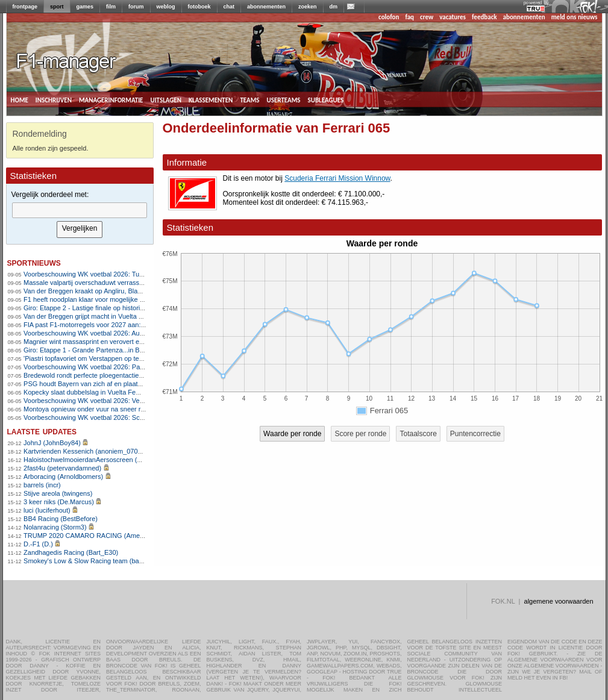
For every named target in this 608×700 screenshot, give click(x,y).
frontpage (25, 7)
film (111, 7)
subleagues (326, 99)
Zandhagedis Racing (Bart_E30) (71, 552)
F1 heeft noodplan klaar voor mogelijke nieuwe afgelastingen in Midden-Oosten (140, 299)
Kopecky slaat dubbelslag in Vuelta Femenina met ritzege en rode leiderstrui (135, 392)
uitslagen (166, 99)
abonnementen (266, 7)
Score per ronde (360, 434)
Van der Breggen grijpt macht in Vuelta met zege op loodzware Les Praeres (134, 316)
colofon (389, 17)
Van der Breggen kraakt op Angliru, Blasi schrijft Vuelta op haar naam (125, 291)
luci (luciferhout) (47, 510)
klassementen (211, 99)
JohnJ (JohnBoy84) (52, 443)
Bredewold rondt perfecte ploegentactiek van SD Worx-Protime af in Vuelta (133, 375)
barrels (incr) (42, 485)
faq (409, 17)
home (20, 99)
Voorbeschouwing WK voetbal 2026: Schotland (92, 417)
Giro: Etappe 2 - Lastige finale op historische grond (98, 308)
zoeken (308, 7)
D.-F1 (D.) (38, 544)
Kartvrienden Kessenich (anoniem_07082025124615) (102, 451)
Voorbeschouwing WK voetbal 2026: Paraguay (92, 367)
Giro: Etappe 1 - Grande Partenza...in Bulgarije (92, 350)
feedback (484, 17)
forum (136, 7)
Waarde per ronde (292, 434)
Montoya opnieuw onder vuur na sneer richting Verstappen (109, 409)
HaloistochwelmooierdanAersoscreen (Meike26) (94, 460)
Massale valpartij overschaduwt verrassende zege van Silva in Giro (122, 283)
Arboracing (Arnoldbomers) (63, 477)
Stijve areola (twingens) (58, 493)
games (85, 7)
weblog (166, 7)
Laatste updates (42, 431)
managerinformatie (111, 99)
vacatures (453, 17)
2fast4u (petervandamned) (62, 468)
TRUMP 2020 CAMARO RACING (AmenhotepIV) (96, 536)
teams (249, 99)
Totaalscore (418, 434)
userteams (284, 99)
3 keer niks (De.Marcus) (59, 502)
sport (57, 7)
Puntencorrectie (475, 434)
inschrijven (54, 99)
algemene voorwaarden (559, 601)
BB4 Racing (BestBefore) (61, 519)
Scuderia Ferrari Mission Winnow (337, 178)
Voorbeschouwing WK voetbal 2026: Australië (90, 333)
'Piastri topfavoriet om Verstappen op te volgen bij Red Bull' (110, 358)
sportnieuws (34, 262)
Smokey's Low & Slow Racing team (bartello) (89, 561)
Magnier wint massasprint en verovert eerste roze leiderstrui (111, 342)
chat (229, 7)
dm (334, 7)
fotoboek (199, 7)
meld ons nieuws (575, 17)
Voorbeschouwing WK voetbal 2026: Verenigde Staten (103, 401)
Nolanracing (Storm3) (55, 527)
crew (427, 17)
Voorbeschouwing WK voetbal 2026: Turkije (87, 274)
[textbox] (80, 210)
